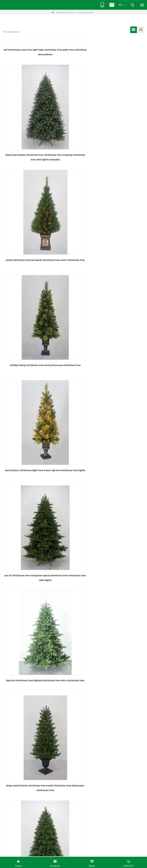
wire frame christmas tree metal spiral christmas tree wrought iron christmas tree (37, 561)
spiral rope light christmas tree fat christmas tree (37, 469)
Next (82, 586)
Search (69, 12)
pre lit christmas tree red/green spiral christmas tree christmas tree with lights (110, 294)
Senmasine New (18, 661)
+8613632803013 (26, 716)
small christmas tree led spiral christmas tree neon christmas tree (37, 204)
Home (57, 12)
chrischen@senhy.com (30, 723)
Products (14, 620)
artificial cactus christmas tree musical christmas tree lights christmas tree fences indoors (110, 561)
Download (14, 643)
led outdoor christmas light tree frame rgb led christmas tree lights (37, 294)
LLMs (12, 649)
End (92, 586)
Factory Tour (16, 679)
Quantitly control (18, 685)
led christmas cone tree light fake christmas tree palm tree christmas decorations (37, 52)
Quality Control (17, 637)
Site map (14, 631)
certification (16, 691)
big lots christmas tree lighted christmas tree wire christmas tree (37, 383)
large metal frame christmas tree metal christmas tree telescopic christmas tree (110, 383)
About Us (14, 614)
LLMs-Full (14, 655)
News (12, 625)
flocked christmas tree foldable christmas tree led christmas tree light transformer (110, 472)
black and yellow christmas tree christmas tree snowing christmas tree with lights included (110, 115)
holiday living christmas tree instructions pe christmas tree (110, 204)
